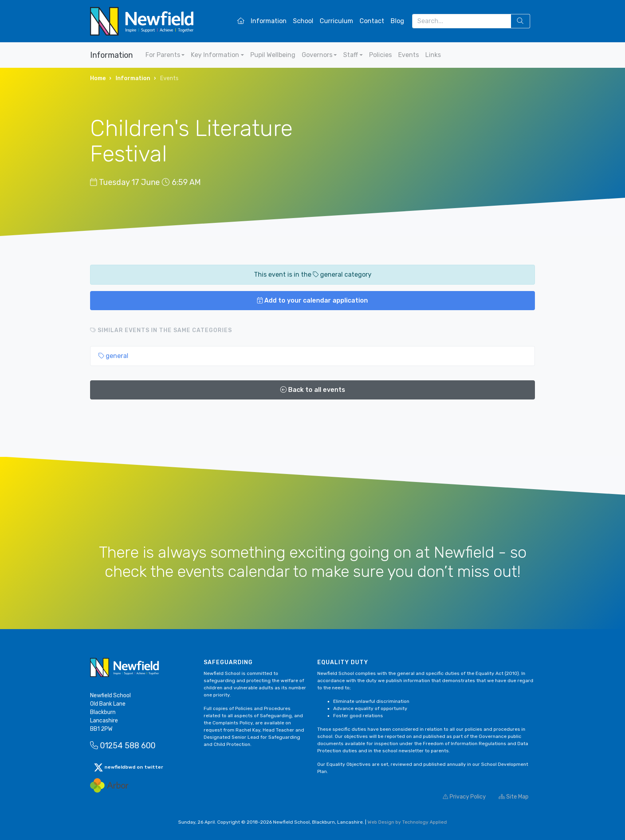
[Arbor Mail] (109, 785)
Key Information (215, 55)
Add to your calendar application (312, 300)
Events (409, 55)
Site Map (514, 797)
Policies (380, 55)
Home (98, 78)
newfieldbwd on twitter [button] (128, 767)
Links (433, 55)
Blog (397, 21)
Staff (351, 55)
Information (269, 21)
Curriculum (336, 21)
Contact (372, 21)
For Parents (163, 55)
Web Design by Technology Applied (407, 822)
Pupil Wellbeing (273, 55)
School (303, 21)
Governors (317, 55)
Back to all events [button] (313, 390)
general (113, 356)
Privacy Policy (464, 797)
